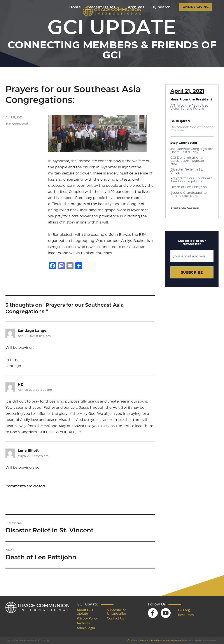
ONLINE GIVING (196, 7)
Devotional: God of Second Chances (192, 129)
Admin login (86, 628)
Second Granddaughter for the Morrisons (189, 194)
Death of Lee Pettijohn (189, 187)
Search (162, 7)
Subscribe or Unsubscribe (116, 612)
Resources (186, 615)
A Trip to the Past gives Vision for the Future (189, 107)
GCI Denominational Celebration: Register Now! (187, 161)
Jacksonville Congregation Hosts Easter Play (192, 151)
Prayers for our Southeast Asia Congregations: (191, 180)
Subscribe (192, 272)
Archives (136, 7)
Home (75, 7)
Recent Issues (104, 7)
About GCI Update (85, 612)
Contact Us (115, 618)
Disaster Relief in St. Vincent (187, 171)
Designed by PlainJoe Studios (27, 640)
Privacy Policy (87, 618)
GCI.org (184, 610)
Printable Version (185, 208)
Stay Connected (17, 124)
